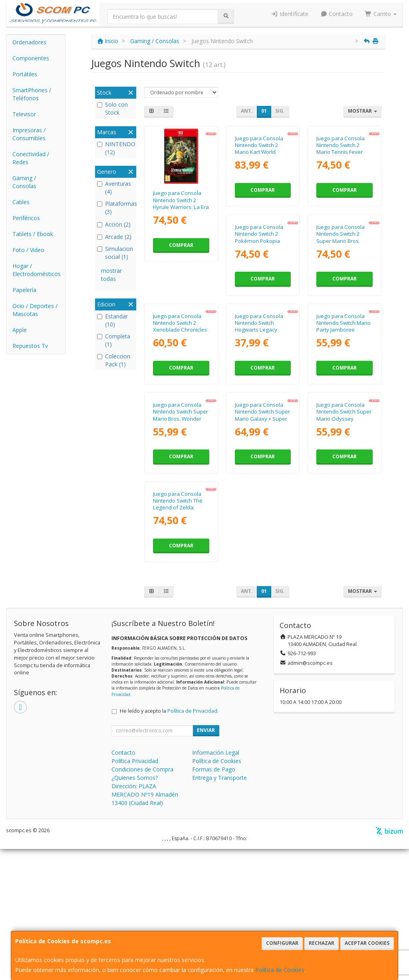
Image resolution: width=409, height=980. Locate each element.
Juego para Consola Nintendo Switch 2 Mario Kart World (259, 200)
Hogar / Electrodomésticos (37, 270)
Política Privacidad (135, 892)
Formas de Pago (214, 900)
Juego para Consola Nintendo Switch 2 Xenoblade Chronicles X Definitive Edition (343, 348)
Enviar (206, 861)
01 (264, 111)
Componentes (31, 58)
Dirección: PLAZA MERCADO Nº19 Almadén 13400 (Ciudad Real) (145, 925)
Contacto (337, 14)
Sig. (280, 111)
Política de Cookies (280, 970)
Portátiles (25, 74)
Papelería (24, 290)
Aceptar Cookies (367, 943)
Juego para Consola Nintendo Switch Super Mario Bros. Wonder (344, 488)
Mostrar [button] (362, 111)
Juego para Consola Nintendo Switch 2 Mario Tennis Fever (341, 200)
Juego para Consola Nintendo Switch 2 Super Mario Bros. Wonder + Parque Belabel (259, 351)
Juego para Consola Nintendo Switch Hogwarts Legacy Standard (177, 491)
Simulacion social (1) (115, 253)
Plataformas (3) (116, 208)
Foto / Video (28, 250)
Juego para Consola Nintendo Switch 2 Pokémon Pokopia (177, 344)
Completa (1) (114, 340)
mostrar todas (111, 275)
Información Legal (216, 884)
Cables (21, 202)
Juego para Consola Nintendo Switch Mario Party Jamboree (262, 488)
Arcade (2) (114, 237)
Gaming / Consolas (24, 182)
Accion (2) (114, 224)
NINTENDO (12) (116, 148)
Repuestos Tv (30, 346)
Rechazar (322, 943)
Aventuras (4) (114, 188)
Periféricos (26, 218)
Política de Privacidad (192, 842)
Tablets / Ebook (33, 234)
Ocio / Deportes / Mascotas (35, 310)
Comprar (181, 245)
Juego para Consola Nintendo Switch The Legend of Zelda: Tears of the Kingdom (343, 635)
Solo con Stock (112, 108)
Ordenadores (29, 42)
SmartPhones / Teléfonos (32, 94)
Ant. (247, 111)
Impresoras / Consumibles (29, 134)
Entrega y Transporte (219, 909)
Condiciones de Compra (142, 900)
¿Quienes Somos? (135, 909)
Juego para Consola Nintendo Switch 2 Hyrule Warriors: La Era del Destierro (181, 203)
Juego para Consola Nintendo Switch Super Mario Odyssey (262, 632)
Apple (20, 330)
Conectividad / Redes (31, 158)
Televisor (24, 114)
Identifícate (290, 14)
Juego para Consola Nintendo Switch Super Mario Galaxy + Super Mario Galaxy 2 (181, 635)
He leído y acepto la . (169, 842)
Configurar (282, 943)
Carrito (381, 14)
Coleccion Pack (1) (114, 360)
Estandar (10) (112, 320)
